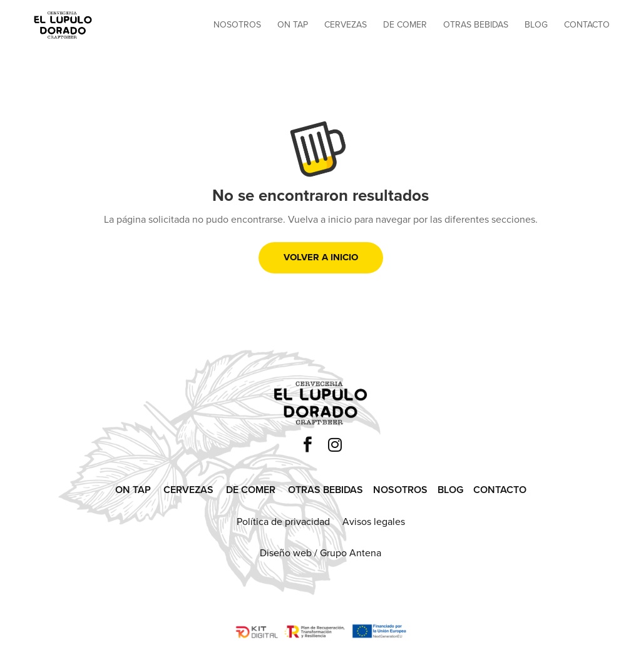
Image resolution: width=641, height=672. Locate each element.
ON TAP (133, 490)
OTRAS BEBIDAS (326, 490)
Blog (536, 26)
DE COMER (251, 490)
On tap (293, 26)
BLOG (450, 490)
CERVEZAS (188, 490)
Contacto (587, 26)
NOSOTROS (400, 490)
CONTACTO (500, 490)
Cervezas (346, 26)
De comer (405, 26)
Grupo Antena (351, 553)
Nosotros (237, 26)
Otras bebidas (476, 26)
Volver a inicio (321, 257)
